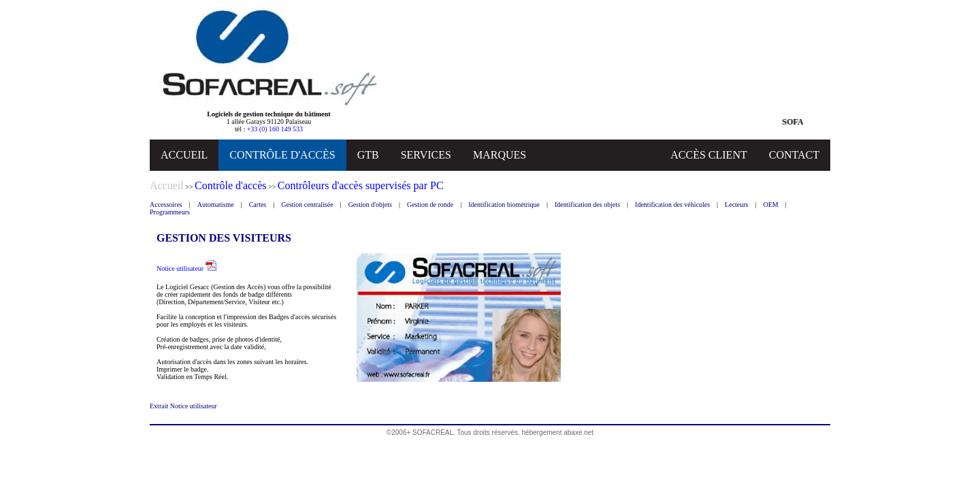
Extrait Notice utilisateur (183, 406)
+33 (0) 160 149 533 (275, 129)
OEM (771, 205)
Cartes (258, 205)
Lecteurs (736, 205)
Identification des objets (587, 205)
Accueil (167, 185)
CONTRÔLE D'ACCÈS (282, 155)
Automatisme (216, 205)
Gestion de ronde (430, 205)
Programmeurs (170, 212)
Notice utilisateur (186, 268)
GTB (368, 155)
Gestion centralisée (307, 205)
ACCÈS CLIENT (708, 155)
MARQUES (500, 155)
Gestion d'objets (370, 205)
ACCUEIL (184, 155)
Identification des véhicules (672, 205)
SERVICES (426, 155)
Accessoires (166, 205)
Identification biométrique (504, 205)
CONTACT (794, 155)
